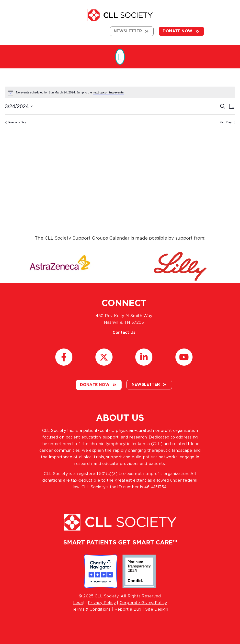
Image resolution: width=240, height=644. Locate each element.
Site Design (157, 609)
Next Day (227, 122)
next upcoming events (108, 92)
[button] (120, 57)
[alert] (120, 92)
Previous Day (15, 122)
